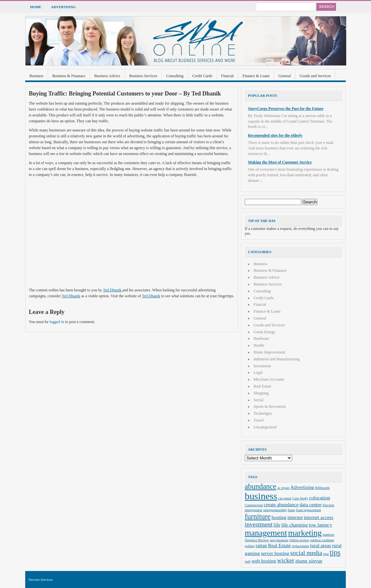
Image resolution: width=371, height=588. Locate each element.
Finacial (228, 76)
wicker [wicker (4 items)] (286, 560)
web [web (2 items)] (248, 561)
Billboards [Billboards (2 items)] (322, 488)
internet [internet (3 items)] (295, 517)
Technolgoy (263, 413)
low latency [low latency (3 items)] (321, 525)
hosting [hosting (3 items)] (279, 517)
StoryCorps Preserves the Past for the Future (286, 109)
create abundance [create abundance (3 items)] (281, 504)
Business (36, 76)
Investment (262, 366)
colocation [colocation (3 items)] (320, 498)
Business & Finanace (69, 76)
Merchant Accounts (269, 379)
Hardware (261, 338)
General (285, 76)
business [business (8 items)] (261, 496)
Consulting (175, 76)
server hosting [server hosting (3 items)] (275, 553)
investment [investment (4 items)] (259, 524)
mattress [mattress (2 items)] (328, 535)
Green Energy (265, 332)
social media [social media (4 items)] (306, 553)
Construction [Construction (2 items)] (254, 505)
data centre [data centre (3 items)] (311, 504)
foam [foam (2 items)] (291, 510)
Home (36, 7)
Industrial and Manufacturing (277, 359)
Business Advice (107, 76)
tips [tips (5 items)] (335, 553)
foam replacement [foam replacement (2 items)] (308, 510)
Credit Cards (202, 76)
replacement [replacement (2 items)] (300, 546)
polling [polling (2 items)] (250, 546)
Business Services (143, 76)
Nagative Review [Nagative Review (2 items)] (257, 540)
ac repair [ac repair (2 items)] (283, 488)
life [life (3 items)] (277, 525)
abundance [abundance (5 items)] (261, 486)
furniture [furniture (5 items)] (258, 517)
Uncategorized (265, 427)
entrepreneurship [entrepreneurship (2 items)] (275, 510)
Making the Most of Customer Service (280, 162)
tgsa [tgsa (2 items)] (326, 554)
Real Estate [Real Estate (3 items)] (279, 545)
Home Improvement (269, 352)
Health (259, 345)
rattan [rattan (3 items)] (261, 545)
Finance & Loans (256, 76)
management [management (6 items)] (266, 533)
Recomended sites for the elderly (275, 135)
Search (326, 7)
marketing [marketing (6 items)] (305, 533)
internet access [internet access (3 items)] (319, 517)
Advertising (63, 7)
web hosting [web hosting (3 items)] (264, 561)
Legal (258, 372)
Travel (259, 420)
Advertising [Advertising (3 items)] (302, 487)
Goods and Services (315, 76)
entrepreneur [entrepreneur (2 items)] (254, 510)
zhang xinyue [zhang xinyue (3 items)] (309, 561)
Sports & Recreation (270, 406)
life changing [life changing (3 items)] (295, 525)
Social (258, 400)
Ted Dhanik (113, 290)
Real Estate (262, 386)
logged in (57, 322)
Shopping (261, 393)
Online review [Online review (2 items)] (299, 540)
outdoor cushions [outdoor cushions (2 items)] (322, 540)
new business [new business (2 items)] (279, 540)
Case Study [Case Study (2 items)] (300, 498)
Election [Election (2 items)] (328, 505)
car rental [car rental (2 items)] (285, 498)
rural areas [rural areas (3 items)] (320, 545)
